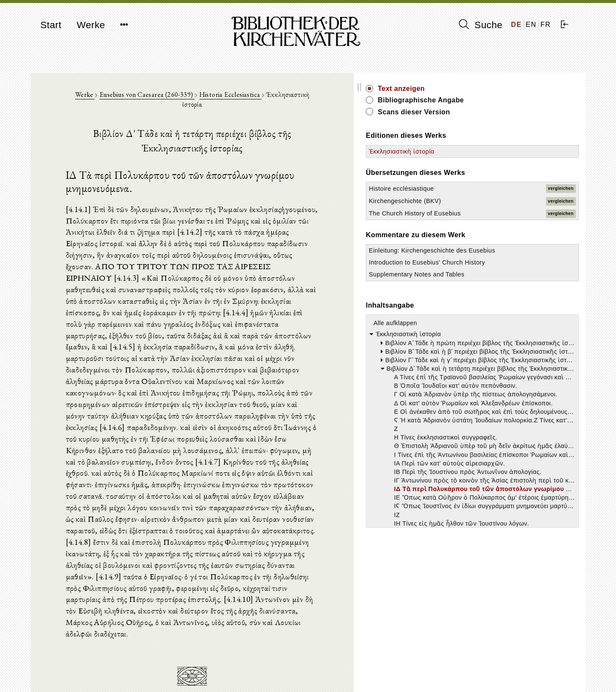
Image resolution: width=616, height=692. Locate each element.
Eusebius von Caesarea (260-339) (183, 99)
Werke (91, 25)
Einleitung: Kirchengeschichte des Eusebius (495, 267)
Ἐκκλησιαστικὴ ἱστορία (495, 151)
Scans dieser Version (507, 112)
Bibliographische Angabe (514, 100)
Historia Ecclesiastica (266, 99)
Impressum (470, 664)
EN (531, 25)
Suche (481, 25)
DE (516, 25)
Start (51, 25)
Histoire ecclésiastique (495, 189)
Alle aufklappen (489, 366)
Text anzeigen (495, 89)
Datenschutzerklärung (485, 673)
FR (546, 25)
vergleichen (561, 188)
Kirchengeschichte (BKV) (498, 201)
